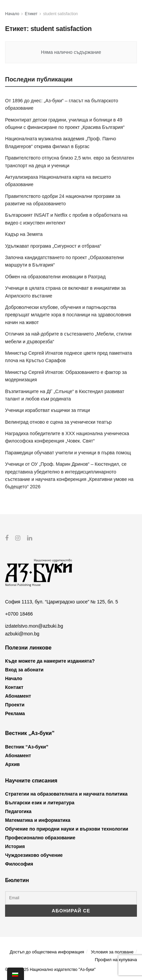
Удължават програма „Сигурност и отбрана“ (53, 246)
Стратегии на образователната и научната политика (66, 794)
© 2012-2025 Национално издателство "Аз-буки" (50, 970)
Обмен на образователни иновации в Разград (55, 277)
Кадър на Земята (24, 234)
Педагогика (18, 811)
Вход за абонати (24, 670)
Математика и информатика (38, 820)
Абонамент (18, 696)
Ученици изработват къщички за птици (48, 410)
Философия (19, 864)
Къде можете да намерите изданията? (50, 661)
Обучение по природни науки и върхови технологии (67, 829)
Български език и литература (40, 803)
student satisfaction (61, 14)
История (15, 846)
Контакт (14, 687)
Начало (12, 14)
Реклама (15, 713)
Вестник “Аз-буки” (27, 747)
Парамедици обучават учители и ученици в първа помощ (68, 453)
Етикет (31, 14)
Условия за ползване (112, 952)
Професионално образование (40, 838)
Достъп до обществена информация (47, 952)
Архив (12, 764)
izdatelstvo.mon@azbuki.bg (34, 626)
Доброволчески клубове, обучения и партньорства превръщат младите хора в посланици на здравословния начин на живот (68, 315)
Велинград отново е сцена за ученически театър (58, 422)
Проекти (15, 705)
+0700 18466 (19, 614)
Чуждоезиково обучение (34, 855)
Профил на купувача (116, 960)
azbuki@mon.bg (22, 633)
